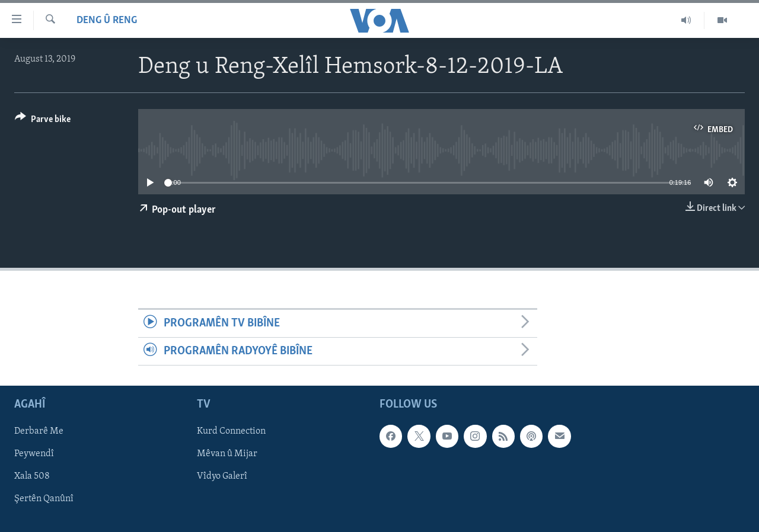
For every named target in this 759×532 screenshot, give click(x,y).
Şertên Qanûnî (44, 499)
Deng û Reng (107, 20)
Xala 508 (32, 477)
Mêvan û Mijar (227, 454)
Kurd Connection (231, 432)
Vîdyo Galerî (222, 477)
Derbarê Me (39, 432)
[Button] (43, 121)
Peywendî (34, 454)
